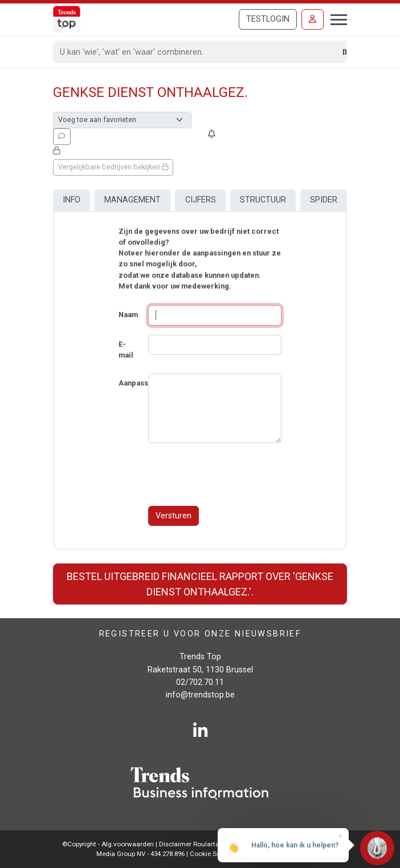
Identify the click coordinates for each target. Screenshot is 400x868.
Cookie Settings (215, 854)
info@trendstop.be (200, 695)
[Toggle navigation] (335, 18)
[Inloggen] (313, 19)
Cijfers (201, 200)
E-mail (126, 350)
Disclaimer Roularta (189, 844)
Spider (324, 200)
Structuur (263, 200)
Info (72, 200)
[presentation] (235, 474)
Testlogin (268, 19)
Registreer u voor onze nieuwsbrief (200, 633)
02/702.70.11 (200, 682)
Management (132, 200)
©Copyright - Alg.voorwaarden (108, 844)
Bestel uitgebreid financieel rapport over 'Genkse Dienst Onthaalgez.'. (200, 584)
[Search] (198, 52)
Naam (128, 315)
